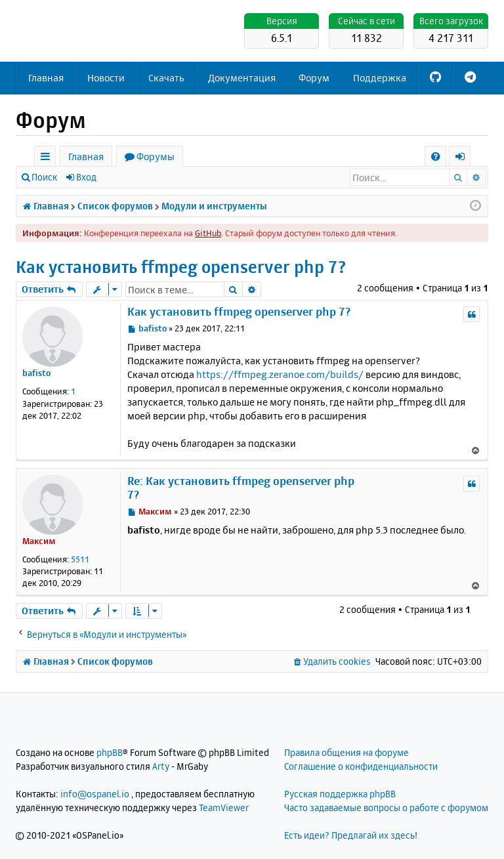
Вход (86, 177)
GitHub (208, 233)
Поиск (44, 177)
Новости (106, 78)
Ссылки (48, 158)
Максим (39, 541)
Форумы (156, 157)
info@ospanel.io (95, 794)
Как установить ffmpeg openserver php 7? (181, 267)
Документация (242, 78)
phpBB (110, 752)
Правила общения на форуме (346, 752)
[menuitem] (435, 157)
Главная (46, 78)
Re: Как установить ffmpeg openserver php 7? (241, 488)
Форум (314, 78)
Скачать (166, 78)
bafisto (36, 373)
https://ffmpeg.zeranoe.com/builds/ (280, 374)
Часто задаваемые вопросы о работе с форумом (386, 807)
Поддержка (380, 78)
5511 (80, 559)
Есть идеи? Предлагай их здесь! (351, 835)
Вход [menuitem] (464, 158)
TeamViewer (224, 807)
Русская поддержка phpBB (340, 794)
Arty (161, 766)
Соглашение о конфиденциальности (361, 766)
